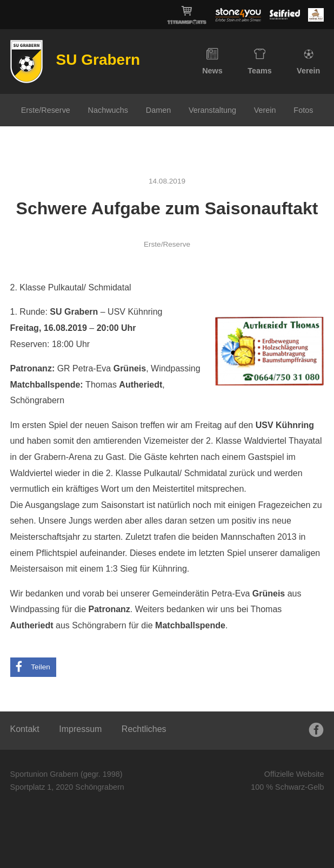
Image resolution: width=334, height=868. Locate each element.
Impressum (80, 729)
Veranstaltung (212, 110)
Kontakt (25, 729)
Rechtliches (144, 729)
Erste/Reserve (46, 110)
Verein (308, 62)
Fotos (303, 110)
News (212, 62)
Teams (260, 62)
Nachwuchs (108, 110)
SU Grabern (98, 60)
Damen (158, 110)
